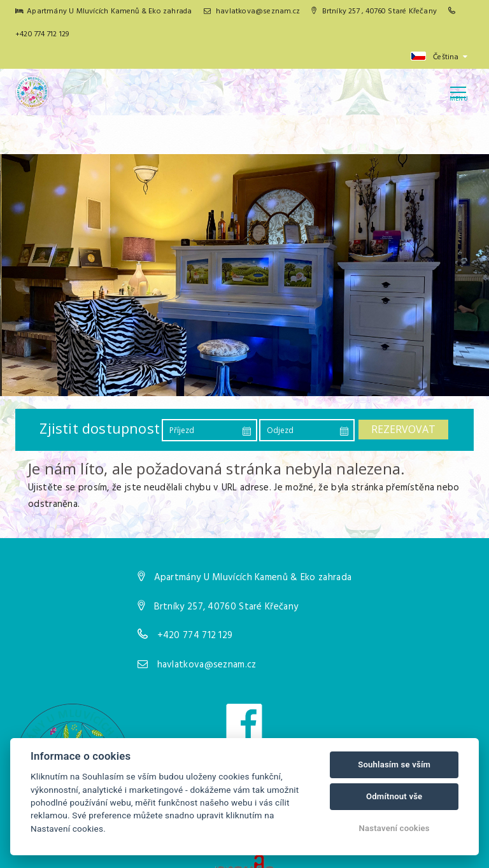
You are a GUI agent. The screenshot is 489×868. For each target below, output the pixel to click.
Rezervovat (403, 429)
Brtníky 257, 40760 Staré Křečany (226, 607)
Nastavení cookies (394, 828)
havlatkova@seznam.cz (252, 11)
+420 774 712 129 (42, 34)
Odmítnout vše (394, 796)
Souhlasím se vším (394, 765)
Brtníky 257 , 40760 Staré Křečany (374, 11)
